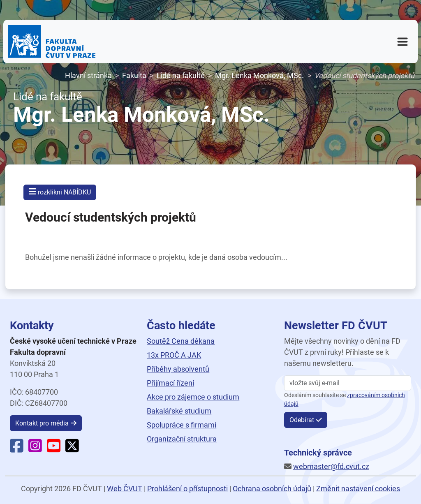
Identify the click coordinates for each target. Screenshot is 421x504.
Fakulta (134, 75)
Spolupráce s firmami (182, 425)
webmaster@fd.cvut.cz (331, 466)
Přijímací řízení (170, 383)
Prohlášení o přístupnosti (187, 489)
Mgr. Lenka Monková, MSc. (259, 75)
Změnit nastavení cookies (358, 489)
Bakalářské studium (179, 411)
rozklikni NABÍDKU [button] (60, 192)
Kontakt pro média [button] (42, 423)
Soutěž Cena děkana (181, 341)
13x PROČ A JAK (174, 355)
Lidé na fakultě (181, 75)
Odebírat (302, 420)
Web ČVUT (125, 489)
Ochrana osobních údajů (272, 489)
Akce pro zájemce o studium (193, 397)
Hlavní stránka (88, 75)
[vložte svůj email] (348, 383)
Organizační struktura (182, 439)
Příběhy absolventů (178, 369)
